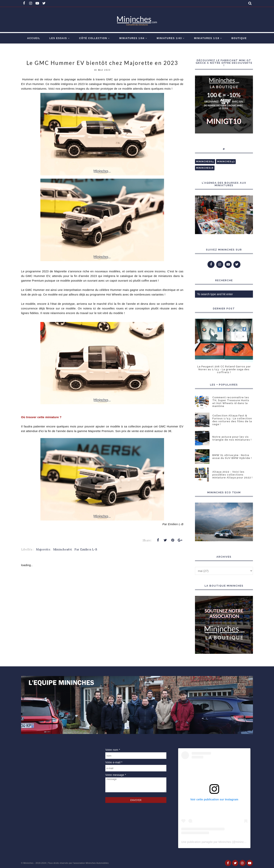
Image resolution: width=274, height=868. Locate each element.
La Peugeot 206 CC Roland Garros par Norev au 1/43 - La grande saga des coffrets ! (224, 369)
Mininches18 (205, 168)
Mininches (28, 863)
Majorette (43, 549)
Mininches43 (226, 162)
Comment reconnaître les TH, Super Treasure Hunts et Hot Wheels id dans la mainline (231, 402)
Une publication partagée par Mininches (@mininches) (215, 842)
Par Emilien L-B (86, 549)
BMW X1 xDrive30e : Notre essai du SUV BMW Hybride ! (232, 457)
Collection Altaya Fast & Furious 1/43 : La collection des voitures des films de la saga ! (232, 420)
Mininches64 (62, 549)
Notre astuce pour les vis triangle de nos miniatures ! (232, 438)
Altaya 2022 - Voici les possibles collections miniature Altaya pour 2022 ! (232, 475)
